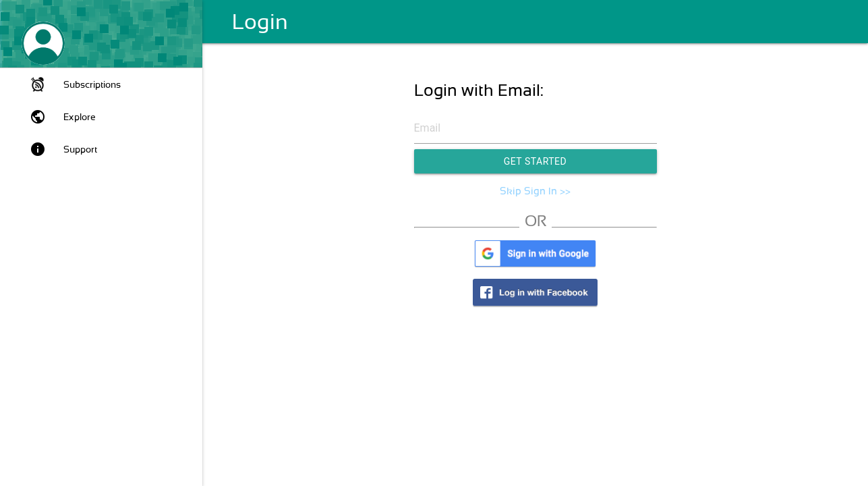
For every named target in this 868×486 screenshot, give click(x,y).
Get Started (536, 161)
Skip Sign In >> (535, 191)
